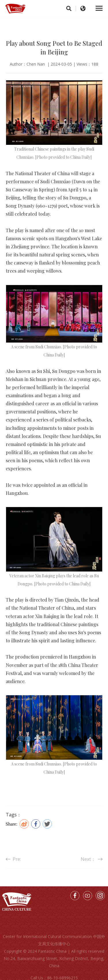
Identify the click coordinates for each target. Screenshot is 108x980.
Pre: (13, 863)
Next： (92, 863)
